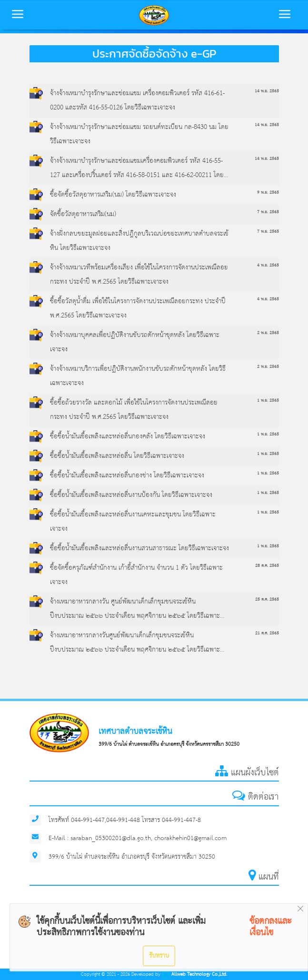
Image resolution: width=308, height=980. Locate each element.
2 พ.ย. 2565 (268, 333)
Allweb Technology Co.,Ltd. (194, 975)
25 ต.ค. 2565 (267, 599)
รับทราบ (159, 956)
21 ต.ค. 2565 (267, 633)
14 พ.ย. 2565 (267, 91)
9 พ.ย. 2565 (268, 193)
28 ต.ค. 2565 (267, 566)
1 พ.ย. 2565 (268, 401)
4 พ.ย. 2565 (268, 265)
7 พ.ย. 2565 (268, 212)
